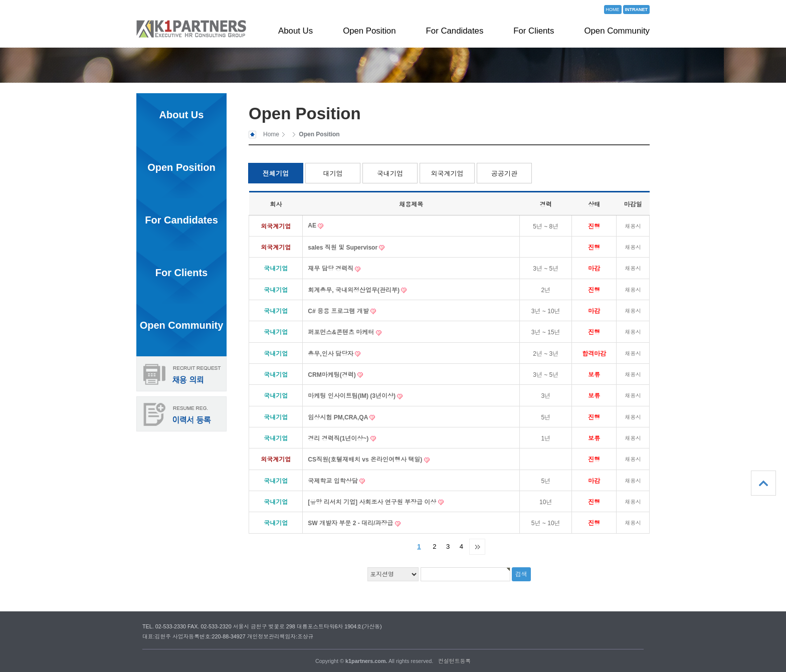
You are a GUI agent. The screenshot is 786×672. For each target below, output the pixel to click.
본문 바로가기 (0, 0)
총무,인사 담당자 (331, 354)
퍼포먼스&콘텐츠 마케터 (342, 332)
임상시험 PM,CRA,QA (339, 417)
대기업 (333, 174)
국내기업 (390, 174)
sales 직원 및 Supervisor (343, 248)
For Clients (534, 31)
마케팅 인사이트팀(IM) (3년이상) (352, 396)
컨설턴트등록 (454, 661)
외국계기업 (447, 174)
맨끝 (477, 547)
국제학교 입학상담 (334, 481)
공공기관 (504, 174)
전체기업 (276, 174)
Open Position (369, 31)
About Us (296, 31)
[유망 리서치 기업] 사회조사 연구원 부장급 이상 (373, 502)
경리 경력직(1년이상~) (339, 438)
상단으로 (763, 483)
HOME (613, 10)
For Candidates (455, 31)
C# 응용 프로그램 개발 (339, 311)
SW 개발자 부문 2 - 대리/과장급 (351, 523)
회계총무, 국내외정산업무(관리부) (354, 290)
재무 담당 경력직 (331, 269)
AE (313, 226)
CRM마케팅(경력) (333, 375)
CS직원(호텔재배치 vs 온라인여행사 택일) (366, 460)
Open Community (617, 31)
